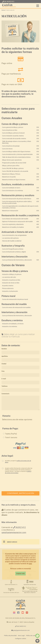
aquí (30, 564)
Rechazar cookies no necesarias (21, 569)
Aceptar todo (20, 574)
